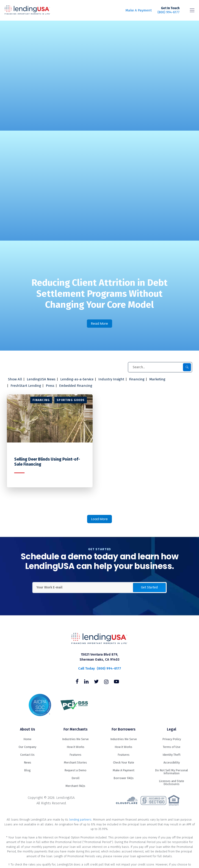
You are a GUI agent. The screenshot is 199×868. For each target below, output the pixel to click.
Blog (27, 770)
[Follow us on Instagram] (106, 682)
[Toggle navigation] (192, 10)
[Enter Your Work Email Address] (100, 588)
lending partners (80, 820)
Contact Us (27, 755)
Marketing (157, 379)
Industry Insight (111, 379)
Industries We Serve (75, 739)
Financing (137, 379)
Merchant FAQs (75, 786)
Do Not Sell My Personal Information (171, 772)
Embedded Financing (76, 386)
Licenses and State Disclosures (171, 783)
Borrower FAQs (124, 778)
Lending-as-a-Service (77, 379)
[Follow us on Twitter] (96, 682)
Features (75, 755)
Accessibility (172, 762)
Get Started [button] (149, 587)
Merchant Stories (75, 762)
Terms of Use (172, 747)
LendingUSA (28, 10)
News (28, 762)
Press (50, 386)
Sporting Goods (71, 400)
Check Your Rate (124, 762)
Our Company (27, 747)
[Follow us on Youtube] (116, 682)
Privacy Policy (172, 739)
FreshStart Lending (26, 386)
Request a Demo (75, 770)
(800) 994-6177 (169, 10)
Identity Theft (171, 755)
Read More (99, 324)
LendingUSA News (41, 379)
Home (27, 739)
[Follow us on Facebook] (77, 682)
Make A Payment (139, 10)
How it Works (76, 747)
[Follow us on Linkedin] (86, 682)
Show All (15, 379)
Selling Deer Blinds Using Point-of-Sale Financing (47, 462)
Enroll (76, 778)
